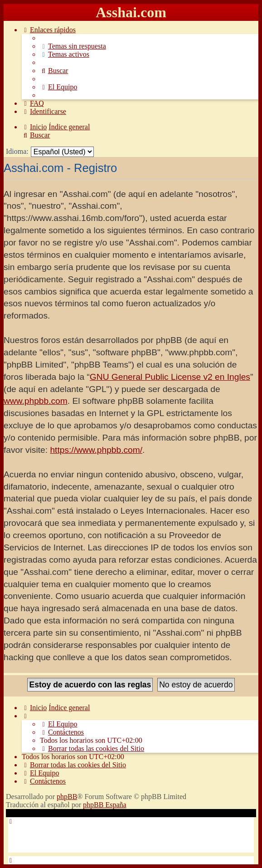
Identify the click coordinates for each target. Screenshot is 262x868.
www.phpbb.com (36, 401)
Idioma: (17, 151)
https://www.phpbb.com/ (96, 450)
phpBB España (105, 805)
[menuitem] (73, 46)
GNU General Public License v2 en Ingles (170, 377)
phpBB (67, 797)
